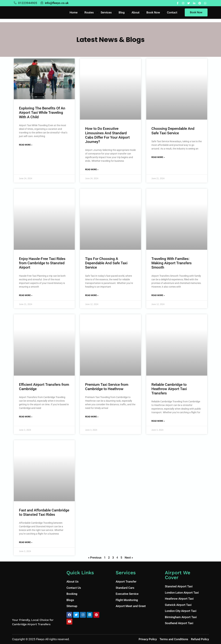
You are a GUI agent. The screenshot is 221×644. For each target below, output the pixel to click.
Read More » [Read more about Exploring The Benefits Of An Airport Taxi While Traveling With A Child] (26, 145)
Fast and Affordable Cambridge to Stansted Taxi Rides (44, 512)
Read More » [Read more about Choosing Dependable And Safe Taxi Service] (158, 157)
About (136, 12)
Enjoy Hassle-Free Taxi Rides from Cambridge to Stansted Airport (42, 263)
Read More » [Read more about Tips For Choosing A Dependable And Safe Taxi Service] (92, 295)
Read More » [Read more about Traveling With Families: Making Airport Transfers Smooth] (158, 295)
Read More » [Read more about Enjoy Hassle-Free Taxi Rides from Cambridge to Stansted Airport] (26, 295)
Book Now (153, 12)
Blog (122, 12)
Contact (172, 12)
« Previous (95, 558)
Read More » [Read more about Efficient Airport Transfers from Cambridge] (26, 417)
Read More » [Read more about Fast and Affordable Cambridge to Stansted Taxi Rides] (26, 542)
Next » (129, 558)
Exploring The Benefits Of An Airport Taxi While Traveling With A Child (42, 113)
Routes (89, 12)
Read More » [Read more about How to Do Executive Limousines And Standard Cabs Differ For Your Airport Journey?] (92, 170)
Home (74, 12)
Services (106, 12)
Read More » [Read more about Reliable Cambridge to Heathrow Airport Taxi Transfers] (158, 421)
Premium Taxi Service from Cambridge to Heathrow (107, 387)
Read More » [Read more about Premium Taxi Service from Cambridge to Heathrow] (92, 417)
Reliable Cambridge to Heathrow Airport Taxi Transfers (169, 389)
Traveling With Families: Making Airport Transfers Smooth (172, 263)
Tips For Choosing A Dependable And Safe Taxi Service (106, 263)
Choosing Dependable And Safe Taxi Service (173, 131)
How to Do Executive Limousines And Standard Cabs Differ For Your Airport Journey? (107, 135)
